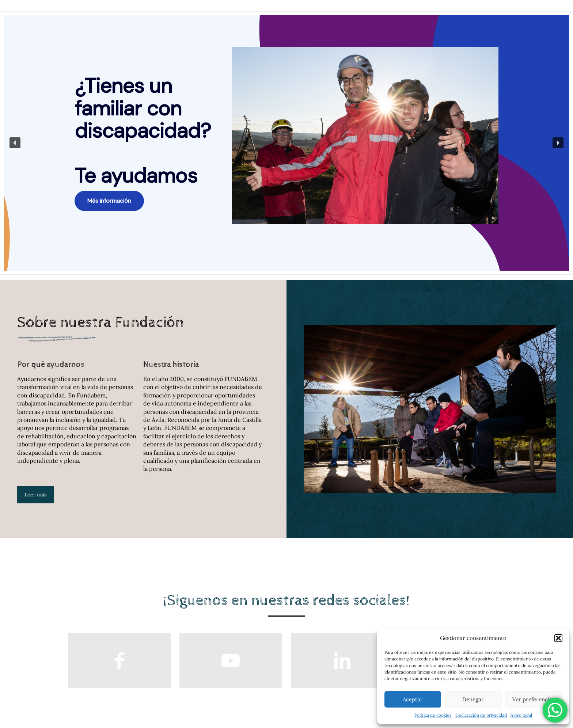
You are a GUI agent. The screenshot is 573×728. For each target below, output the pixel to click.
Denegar (473, 699)
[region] (286, 143)
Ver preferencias (534, 699)
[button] (558, 638)
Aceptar (413, 699)
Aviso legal (521, 715)
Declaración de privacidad (481, 715)
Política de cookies (433, 715)
